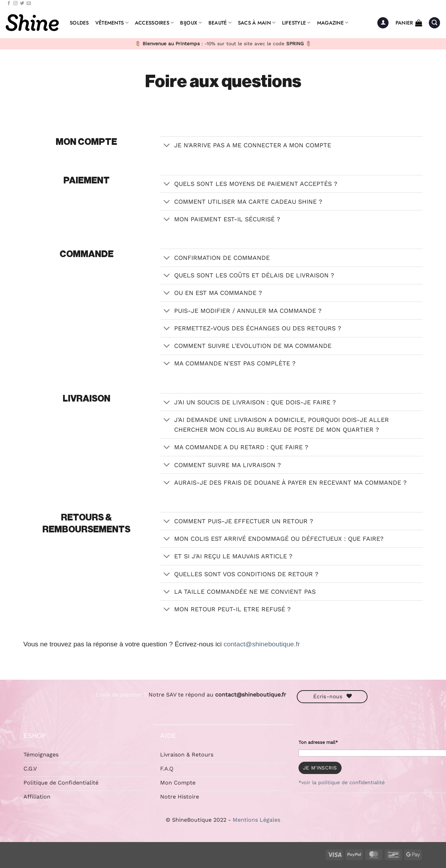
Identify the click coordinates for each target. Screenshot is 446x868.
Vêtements (112, 23)
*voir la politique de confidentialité (342, 782)
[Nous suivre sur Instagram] (15, 4)
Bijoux (191, 23)
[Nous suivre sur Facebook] (9, 4)
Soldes (79, 23)
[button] (383, 23)
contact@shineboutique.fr (262, 644)
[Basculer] (167, 146)
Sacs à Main (257, 23)
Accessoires (155, 23)
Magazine (333, 23)
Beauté (220, 23)
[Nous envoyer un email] (29, 4)
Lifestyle (296, 23)
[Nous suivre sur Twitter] (22, 4)
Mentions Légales (256, 820)
